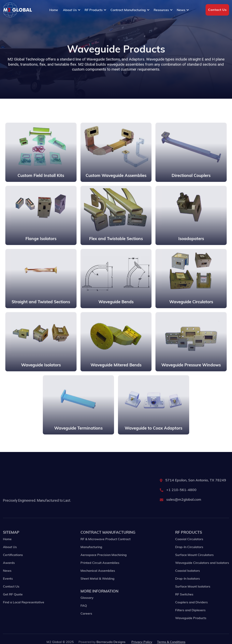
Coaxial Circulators (189, 545)
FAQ (84, 612)
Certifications (13, 561)
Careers (86, 620)
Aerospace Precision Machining (104, 561)
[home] (17, 10)
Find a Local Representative (24, 608)
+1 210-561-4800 (181, 496)
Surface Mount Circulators (194, 561)
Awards (9, 569)
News (7, 577)
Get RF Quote (13, 601)
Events (8, 585)
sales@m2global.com (184, 506)
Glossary (87, 604)
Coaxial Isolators (188, 577)
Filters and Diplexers (190, 616)
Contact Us (217, 10)
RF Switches (184, 601)
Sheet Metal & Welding (97, 585)
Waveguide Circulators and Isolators (202, 569)
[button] (72, 10)
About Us (10, 553)
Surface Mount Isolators (193, 593)
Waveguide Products (191, 624)
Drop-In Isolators (188, 585)
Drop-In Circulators (189, 553)
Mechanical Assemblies (98, 577)
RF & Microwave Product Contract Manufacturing (106, 549)
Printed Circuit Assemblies (100, 569)
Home (54, 10)
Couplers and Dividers (191, 608)
